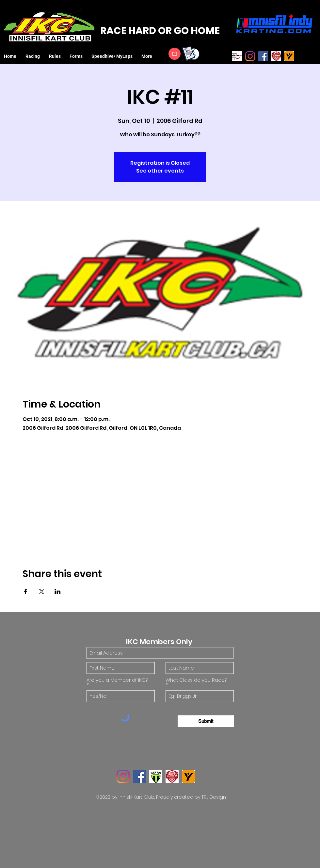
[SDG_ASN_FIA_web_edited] (237, 56)
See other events (160, 171)
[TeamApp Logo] (156, 776)
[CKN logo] (276, 56)
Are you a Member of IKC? (117, 680)
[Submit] (206, 721)
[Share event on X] (42, 592)
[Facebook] (263, 56)
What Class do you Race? (196, 680)
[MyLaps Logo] (289, 56)
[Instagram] (250, 56)
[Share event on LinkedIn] (58, 592)
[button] (34, 56)
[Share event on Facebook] (26, 592)
